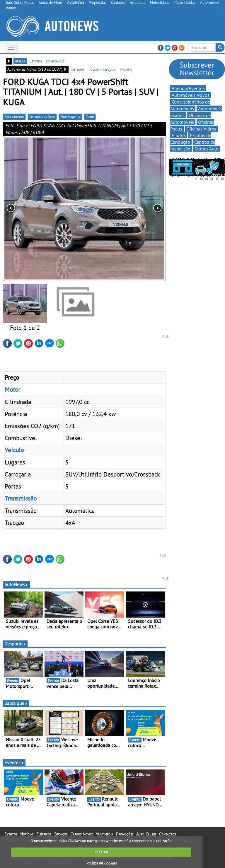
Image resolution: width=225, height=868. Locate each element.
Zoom (90, 117)
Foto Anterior (14, 117)
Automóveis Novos (191, 95)
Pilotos (179, 135)
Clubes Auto (207, 149)
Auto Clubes (146, 834)
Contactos (167, 834)
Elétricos (44, 834)
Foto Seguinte (70, 117)
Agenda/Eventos (188, 88)
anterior (78, 69)
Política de (101, 863)
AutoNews (16, 584)
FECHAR (101, 852)
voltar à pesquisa (102, 69)
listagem (36, 61)
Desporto (15, 644)
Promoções (125, 834)
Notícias (27, 834)
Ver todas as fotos (42, 117)
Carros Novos (81, 834)
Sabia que (16, 703)
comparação (55, 61)
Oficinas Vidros (201, 129)
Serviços (61, 834)
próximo (126, 69)
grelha (20, 61)
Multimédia (104, 834)
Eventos (14, 762)
